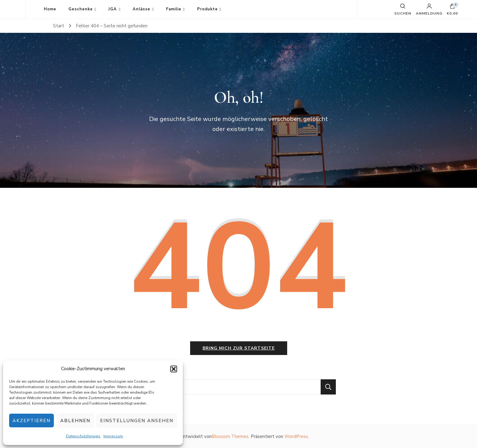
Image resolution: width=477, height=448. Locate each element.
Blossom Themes (230, 436)
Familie (174, 9)
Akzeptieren (31, 421)
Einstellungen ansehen (137, 421)
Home (50, 9)
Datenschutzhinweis (83, 436)
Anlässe (141, 9)
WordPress (296, 436)
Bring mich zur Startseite (239, 348)
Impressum (113, 436)
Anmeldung (429, 9)
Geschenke (81, 9)
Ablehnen (75, 421)
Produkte (207, 9)
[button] (174, 369)
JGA (113, 9)
